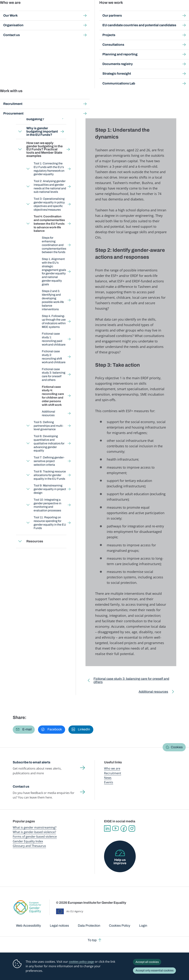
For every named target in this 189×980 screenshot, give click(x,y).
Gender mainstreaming (91, 11)
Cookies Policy (120, 926)
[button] (24, 729)
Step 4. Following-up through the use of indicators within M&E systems (54, 321)
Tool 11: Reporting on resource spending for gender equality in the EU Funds (50, 523)
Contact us (21, 786)
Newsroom (49, 11)
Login (143, 926)
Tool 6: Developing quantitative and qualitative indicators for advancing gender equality (49, 443)
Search (182, 11)
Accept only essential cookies (155, 970)
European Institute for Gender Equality (19, 11)
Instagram (132, 828)
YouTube (115, 828)
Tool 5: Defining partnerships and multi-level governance (49, 426)
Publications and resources (68, 11)
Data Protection (89, 926)
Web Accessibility (28, 926)
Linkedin (107, 828)
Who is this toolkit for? (35, 104)
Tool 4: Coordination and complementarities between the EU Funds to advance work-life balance (67, 40)
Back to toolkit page (38, 90)
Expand (20, 118)
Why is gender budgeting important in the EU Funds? (42, 131)
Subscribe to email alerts (32, 762)
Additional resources (48, 413)
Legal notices (59, 926)
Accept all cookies (147, 962)
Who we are (112, 768)
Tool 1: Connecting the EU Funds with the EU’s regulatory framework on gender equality (49, 169)
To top (92, 940)
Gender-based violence (112, 11)
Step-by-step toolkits (70, 33)
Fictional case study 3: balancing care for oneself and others (54, 375)
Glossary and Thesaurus (29, 846)
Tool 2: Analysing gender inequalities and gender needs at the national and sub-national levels (50, 187)
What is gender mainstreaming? (35, 827)
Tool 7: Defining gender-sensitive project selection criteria (49, 461)
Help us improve (120, 861)
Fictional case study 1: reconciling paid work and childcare (54, 339)
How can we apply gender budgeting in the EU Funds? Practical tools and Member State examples (68, 36)
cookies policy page (81, 962)
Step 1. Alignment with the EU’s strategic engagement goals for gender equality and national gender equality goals (54, 272)
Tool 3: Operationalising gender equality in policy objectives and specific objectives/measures (49, 204)
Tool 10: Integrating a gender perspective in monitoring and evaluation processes (48, 505)
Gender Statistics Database (149, 11)
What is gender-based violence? (34, 832)
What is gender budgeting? (38, 118)
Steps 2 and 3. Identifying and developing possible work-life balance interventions (53, 300)
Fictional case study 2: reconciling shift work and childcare (54, 357)
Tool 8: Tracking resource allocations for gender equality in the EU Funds (50, 475)
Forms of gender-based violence (35, 837)
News (108, 778)
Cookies (177, 747)
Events (109, 782)
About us (167, 11)
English (45, 63)
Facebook (124, 828)
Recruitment (113, 773)
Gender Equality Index (130, 11)
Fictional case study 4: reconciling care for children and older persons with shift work (53, 396)
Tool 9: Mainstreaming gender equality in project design (50, 489)
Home (20, 33)
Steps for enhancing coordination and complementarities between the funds (54, 245)
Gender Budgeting (96, 33)
